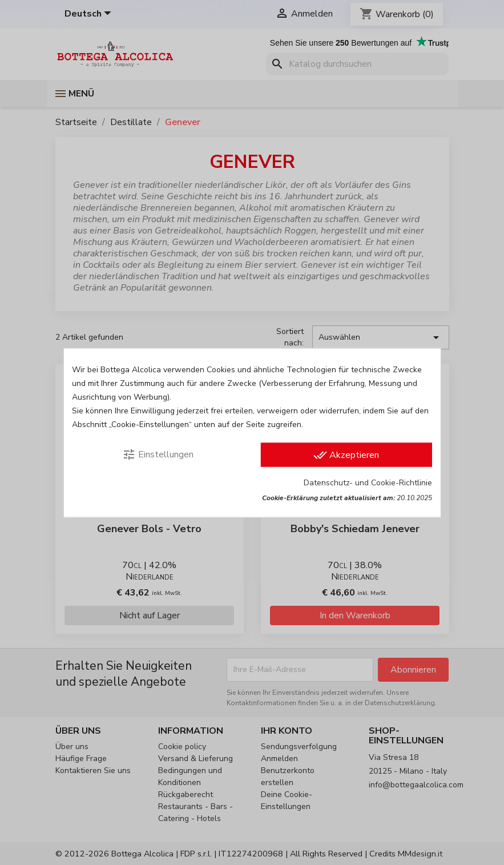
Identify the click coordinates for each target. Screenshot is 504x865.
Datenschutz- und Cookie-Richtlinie (368, 482)
